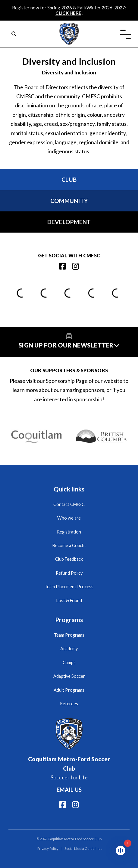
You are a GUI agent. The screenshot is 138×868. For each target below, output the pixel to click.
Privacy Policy (48, 848)
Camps (69, 662)
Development (69, 222)
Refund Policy (69, 573)
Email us (69, 790)
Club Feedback (69, 559)
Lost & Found (69, 600)
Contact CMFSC (69, 504)
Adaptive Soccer (69, 676)
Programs (69, 620)
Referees (69, 704)
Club (69, 179)
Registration (69, 532)
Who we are (69, 518)
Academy (69, 649)
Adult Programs (69, 690)
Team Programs (69, 635)
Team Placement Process (69, 587)
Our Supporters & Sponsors (69, 370)
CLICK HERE (68, 13)
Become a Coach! (69, 545)
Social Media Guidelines (83, 848)
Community (69, 201)
